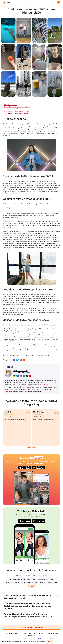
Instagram (46, 382)
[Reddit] (24, 360)
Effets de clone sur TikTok (30, 582)
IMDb (29, 389)
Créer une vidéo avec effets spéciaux (32, 627)
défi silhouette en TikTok (23, 576)
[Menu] (59, 2)
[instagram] (21, 376)
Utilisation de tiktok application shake (16, 113)
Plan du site (32, 635)
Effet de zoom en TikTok (40, 576)
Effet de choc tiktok (11, 105)
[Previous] (29, 447)
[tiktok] (27, 376)
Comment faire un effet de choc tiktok (16, 109)
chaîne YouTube (44, 385)
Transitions (8, 633)
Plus (31, 586)
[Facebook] (14, 360)
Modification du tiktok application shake (17, 111)
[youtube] (30, 376)
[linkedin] (18, 376)
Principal (4, 6)
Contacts (32, 633)
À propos (41, 633)
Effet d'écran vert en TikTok (49, 582)
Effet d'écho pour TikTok (45, 579)
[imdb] (14, 376)
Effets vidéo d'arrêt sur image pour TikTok (23, 579)
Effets (10, 6)
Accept (50, 642)
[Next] (34, 447)
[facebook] (24, 376)
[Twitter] (17, 360)
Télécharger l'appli (52, 633)
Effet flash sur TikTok (13, 582)
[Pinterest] (21, 360)
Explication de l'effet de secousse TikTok (17, 107)
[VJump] (8, 2)
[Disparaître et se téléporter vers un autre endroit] (24, 488)
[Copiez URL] (11, 360)
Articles (24, 633)
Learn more (58, 642)
